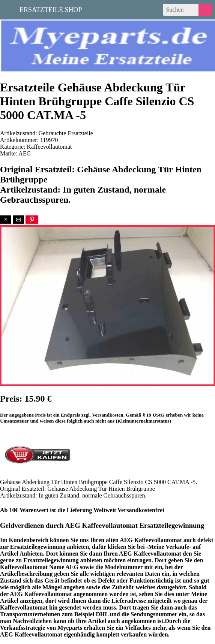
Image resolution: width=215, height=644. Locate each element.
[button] (6, 220)
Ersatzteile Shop (51, 9)
